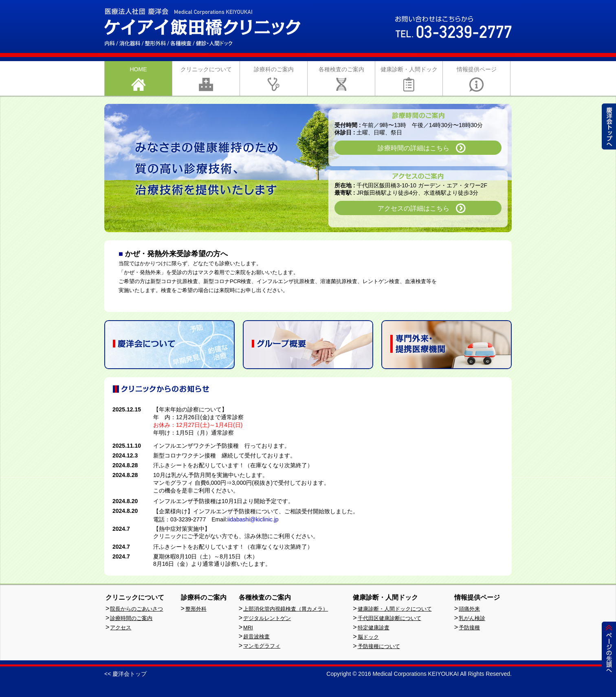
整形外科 (196, 609)
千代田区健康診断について (389, 618)
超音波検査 (256, 637)
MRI (248, 628)
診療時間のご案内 (131, 618)
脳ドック (368, 637)
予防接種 (469, 628)
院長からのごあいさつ (136, 609)
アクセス (121, 628)
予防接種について (379, 646)
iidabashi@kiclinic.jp (253, 519)
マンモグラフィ (262, 646)
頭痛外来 (469, 609)
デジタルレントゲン (267, 618)
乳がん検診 (472, 618)
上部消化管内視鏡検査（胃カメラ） (286, 609)
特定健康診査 (374, 628)
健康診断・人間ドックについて (395, 609)
